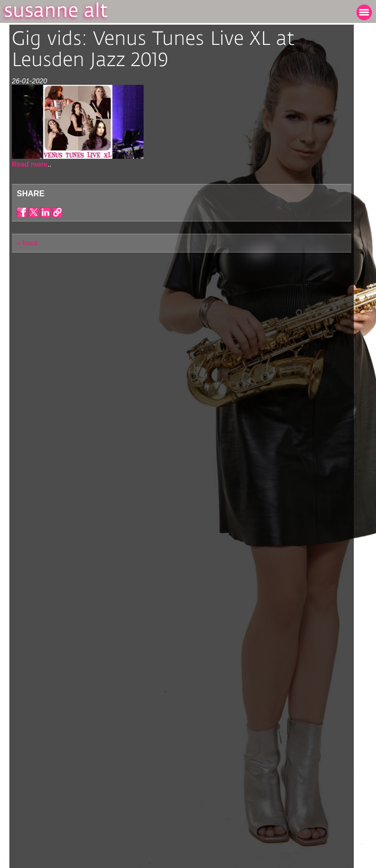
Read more (30, 164)
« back (28, 243)
